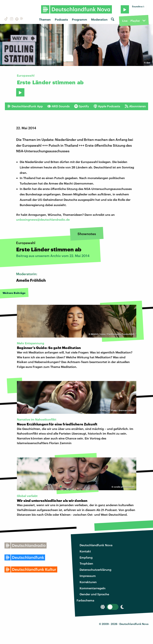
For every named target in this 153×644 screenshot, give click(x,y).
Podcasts (61, 19)
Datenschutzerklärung (95, 570)
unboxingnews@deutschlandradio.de (43, 219)
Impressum (88, 576)
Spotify (82, 106)
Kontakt (85, 551)
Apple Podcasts (107, 106)
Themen (45, 19)
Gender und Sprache (94, 594)
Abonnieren (135, 106)
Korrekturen (88, 582)
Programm (80, 19)
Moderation (99, 19)
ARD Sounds (58, 106)
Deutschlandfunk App (25, 106)
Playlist (135, 21)
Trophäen (86, 563)
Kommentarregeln (93, 588)
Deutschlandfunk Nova (96, 545)
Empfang (86, 557)
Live (125, 21)
